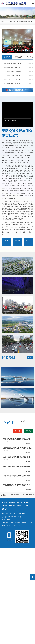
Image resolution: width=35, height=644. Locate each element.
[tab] (7, 57)
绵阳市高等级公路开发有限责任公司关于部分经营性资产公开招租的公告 (18, 439)
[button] (15, 17)
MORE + (29, 444)
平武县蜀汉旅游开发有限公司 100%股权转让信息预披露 (23, 21)
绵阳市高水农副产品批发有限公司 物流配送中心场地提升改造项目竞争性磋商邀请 (18, 457)
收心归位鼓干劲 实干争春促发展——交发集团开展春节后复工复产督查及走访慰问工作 (13, 80)
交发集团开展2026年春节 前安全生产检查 (13, 76)
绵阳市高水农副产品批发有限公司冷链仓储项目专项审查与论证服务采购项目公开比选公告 (18, 466)
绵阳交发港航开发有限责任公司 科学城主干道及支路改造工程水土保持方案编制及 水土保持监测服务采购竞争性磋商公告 (18, 485)
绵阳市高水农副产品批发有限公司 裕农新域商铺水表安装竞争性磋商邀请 (18, 448)
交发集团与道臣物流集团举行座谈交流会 (13, 71)
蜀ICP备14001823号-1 (16, 525)
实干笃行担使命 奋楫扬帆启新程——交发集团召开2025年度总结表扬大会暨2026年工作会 (13, 84)
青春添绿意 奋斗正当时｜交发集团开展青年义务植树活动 (13, 67)
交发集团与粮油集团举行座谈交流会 (13, 63)
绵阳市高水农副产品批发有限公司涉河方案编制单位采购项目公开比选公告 (18, 476)
